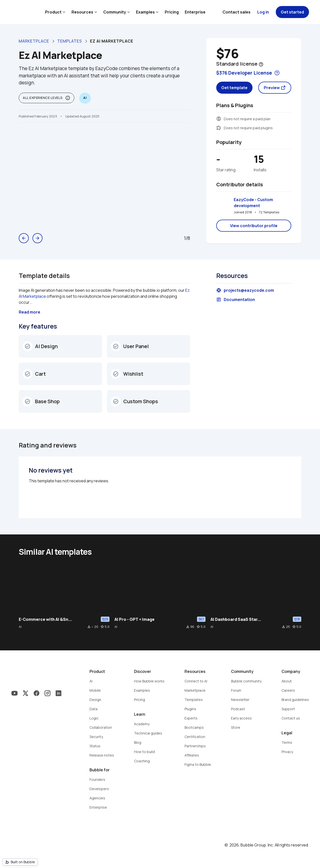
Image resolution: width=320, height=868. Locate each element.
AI (20, 627)
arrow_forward (37, 238)
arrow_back (24, 238)
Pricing (172, 12)
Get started (292, 12)
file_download (89, 627)
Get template (234, 88)
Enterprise (195, 12)
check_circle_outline (27, 346)
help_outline (261, 64)
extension (219, 128)
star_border (102, 627)
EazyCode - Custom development (254, 203)
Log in (263, 12)
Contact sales (236, 12)
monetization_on (219, 119)
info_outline (68, 98)
